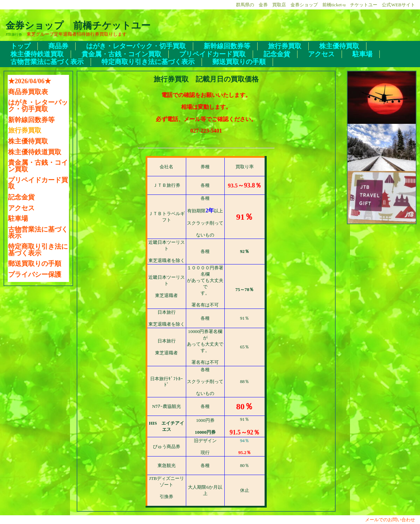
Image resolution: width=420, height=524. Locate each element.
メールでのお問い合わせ (392, 520)
